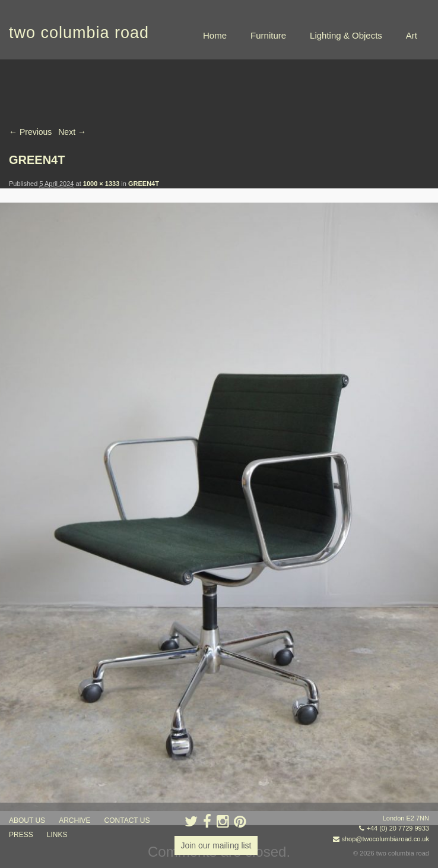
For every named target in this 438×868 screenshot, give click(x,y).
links (57, 835)
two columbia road (79, 33)
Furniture (268, 35)
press (21, 835)
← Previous (30, 132)
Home (215, 35)
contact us (127, 820)
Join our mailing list (216, 845)
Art (412, 35)
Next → (72, 132)
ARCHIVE (74, 820)
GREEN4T (144, 184)
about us (27, 820)
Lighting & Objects (346, 35)
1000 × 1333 (101, 184)
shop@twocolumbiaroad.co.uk (385, 839)
